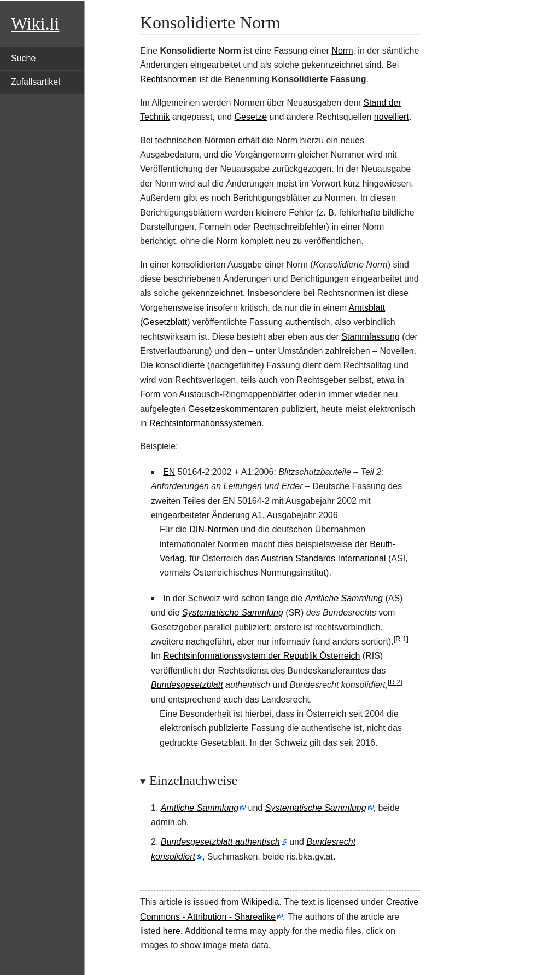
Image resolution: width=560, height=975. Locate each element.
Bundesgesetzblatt (187, 685)
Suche (23, 58)
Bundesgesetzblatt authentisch (220, 842)
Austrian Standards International (323, 558)
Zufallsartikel (36, 82)
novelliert (392, 117)
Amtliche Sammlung (344, 598)
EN (169, 472)
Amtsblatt (367, 308)
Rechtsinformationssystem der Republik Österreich (261, 656)
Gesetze (251, 117)
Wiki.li (35, 24)
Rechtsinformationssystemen (205, 423)
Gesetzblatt (165, 322)
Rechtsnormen (168, 79)
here (172, 931)
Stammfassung (371, 337)
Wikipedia (260, 902)
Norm (342, 51)
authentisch (308, 322)
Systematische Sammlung (233, 613)
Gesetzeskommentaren (233, 409)
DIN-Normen (214, 529)
